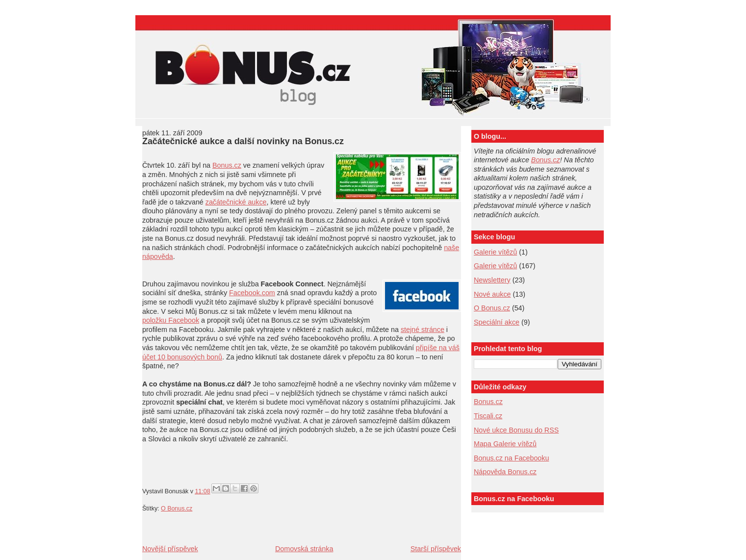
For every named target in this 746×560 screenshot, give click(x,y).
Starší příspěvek (436, 549)
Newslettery (492, 280)
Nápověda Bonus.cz (505, 472)
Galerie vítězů (495, 266)
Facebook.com (252, 293)
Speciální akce (497, 322)
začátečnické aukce (236, 202)
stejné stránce (423, 330)
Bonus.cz (227, 165)
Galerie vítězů (495, 252)
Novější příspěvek (170, 549)
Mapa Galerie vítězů (505, 444)
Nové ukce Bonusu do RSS (516, 430)
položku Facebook (171, 320)
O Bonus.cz (177, 509)
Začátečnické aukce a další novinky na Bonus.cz (243, 141)
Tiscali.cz (488, 416)
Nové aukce (492, 294)
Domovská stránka (304, 549)
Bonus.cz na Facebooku (511, 458)
